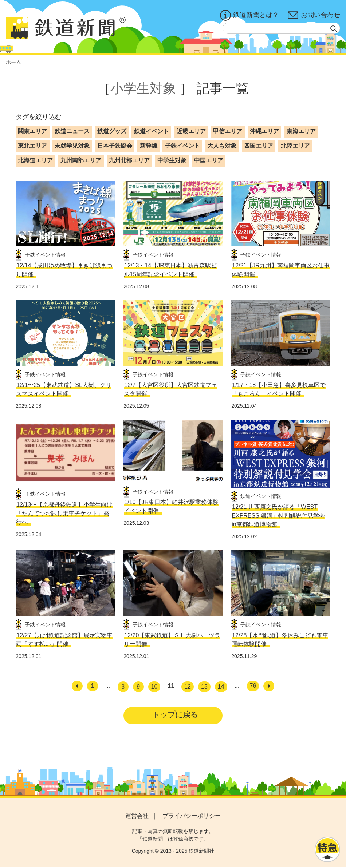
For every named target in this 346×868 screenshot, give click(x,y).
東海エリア (301, 131)
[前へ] (77, 686)
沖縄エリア (264, 131)
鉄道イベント (152, 131)
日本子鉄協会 (115, 146)
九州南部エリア (81, 160)
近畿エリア (191, 131)
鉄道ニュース (72, 131)
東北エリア (32, 146)
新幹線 (149, 146)
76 (253, 686)
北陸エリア (295, 146)
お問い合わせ (314, 15)
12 (188, 687)
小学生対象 (143, 88)
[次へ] (269, 686)
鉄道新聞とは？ (249, 15)
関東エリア (32, 131)
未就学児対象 (72, 146)
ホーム (13, 62)
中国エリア (209, 160)
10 (154, 687)
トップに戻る (175, 715)
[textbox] (281, 28)
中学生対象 (172, 160)
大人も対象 (222, 146)
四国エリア (259, 146)
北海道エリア (35, 160)
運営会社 (137, 817)
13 (204, 687)
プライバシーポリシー (192, 817)
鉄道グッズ (112, 131)
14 (221, 687)
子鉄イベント (182, 146)
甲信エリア (228, 131)
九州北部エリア (129, 160)
